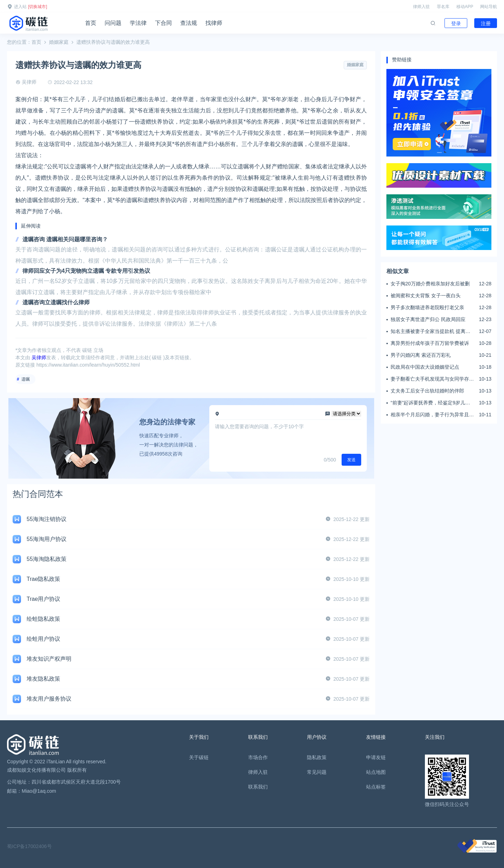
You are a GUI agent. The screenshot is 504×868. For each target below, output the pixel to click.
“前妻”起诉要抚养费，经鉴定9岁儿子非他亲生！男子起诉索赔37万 (430, 403)
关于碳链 (199, 757)
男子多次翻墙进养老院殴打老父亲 (427, 307)
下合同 (163, 23)
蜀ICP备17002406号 (29, 846)
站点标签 (376, 787)
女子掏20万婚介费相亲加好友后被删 (430, 284)
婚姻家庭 (59, 42)
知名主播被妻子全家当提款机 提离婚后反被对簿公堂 (430, 332)
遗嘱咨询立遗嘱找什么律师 (56, 302)
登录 (456, 23)
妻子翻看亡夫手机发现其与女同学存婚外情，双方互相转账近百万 (432, 379)
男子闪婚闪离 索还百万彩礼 (421, 355)
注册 (486, 23)
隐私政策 (317, 757)
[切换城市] (38, 7)
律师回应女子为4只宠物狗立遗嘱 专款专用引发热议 (86, 271)
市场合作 (258, 757)
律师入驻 (421, 7)
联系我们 (258, 787)
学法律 (138, 23)
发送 (351, 460)
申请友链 (376, 757)
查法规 (189, 23)
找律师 (214, 23)
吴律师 (29, 82)
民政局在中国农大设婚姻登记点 (425, 367)
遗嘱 (26, 379)
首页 (91, 23)
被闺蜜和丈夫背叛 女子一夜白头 (426, 296)
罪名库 (443, 7)
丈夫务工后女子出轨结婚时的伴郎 (427, 391)
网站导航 (489, 7)
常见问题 (317, 772)
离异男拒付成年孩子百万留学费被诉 (430, 343)
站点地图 (376, 772)
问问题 (113, 23)
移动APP (465, 7)
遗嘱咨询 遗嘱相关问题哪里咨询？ (65, 239)
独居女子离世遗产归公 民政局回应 (428, 319)
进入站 (20, 7)
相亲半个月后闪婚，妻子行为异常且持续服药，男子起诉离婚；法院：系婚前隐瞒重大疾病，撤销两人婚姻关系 (432, 415)
